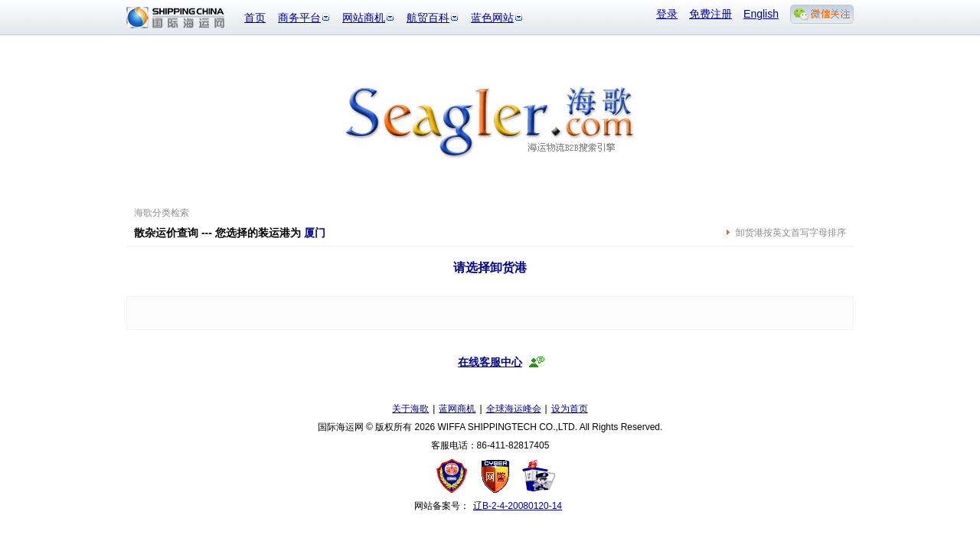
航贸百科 (428, 18)
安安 (538, 476)
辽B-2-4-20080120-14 (518, 506)
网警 (496, 476)
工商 (454, 476)
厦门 (315, 233)
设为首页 (570, 409)
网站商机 (364, 18)
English (761, 14)
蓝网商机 (457, 409)
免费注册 (710, 14)
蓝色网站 (492, 18)
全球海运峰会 (514, 409)
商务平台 (299, 18)
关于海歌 (410, 409)
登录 (667, 14)
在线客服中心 (490, 362)
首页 (255, 18)
